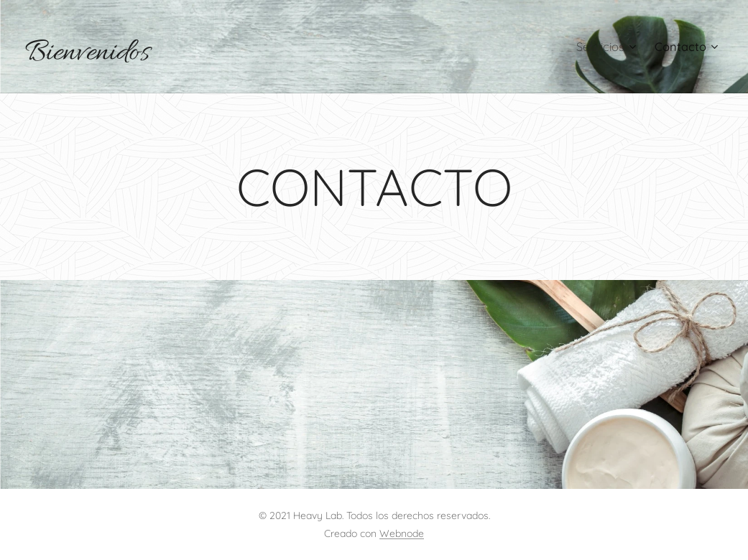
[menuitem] (604, 47)
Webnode (402, 533)
